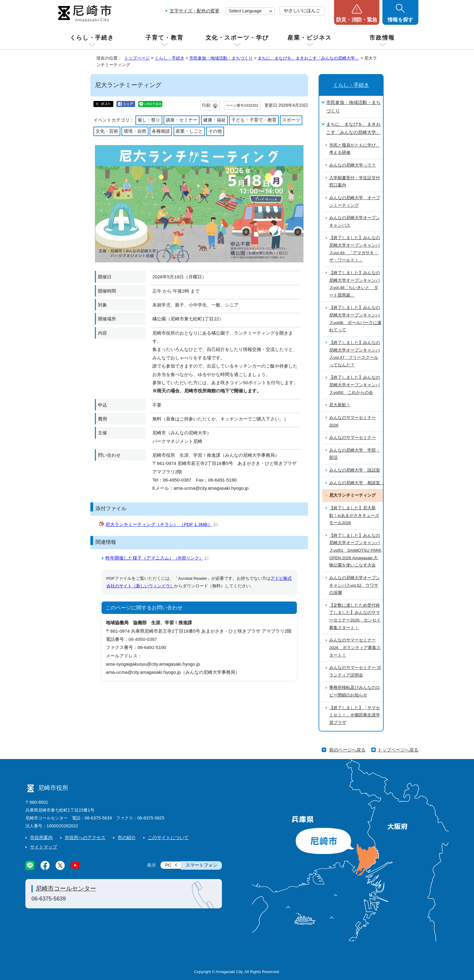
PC (168, 865)
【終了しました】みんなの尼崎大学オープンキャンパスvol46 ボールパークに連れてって (355, 319)
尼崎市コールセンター (66, 888)
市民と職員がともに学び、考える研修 (355, 149)
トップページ (137, 58)
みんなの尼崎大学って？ (352, 165)
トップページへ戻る (398, 750)
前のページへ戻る (347, 750)
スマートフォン (201, 865)
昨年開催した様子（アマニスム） (157, 558)
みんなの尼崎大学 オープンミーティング (355, 202)
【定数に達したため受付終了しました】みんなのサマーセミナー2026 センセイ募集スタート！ (355, 617)
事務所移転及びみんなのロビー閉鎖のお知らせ (355, 691)
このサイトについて (168, 837)
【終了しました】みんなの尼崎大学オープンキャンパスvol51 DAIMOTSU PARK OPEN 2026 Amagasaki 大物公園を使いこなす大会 (355, 550)
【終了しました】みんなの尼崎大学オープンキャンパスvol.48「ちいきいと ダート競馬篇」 (355, 284)
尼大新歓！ (340, 405)
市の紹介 (127, 837)
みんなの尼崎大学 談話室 (355, 470)
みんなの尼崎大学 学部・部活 (355, 454)
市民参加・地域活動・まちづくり (221, 58)
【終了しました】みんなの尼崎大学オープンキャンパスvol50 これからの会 (355, 385)
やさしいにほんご (302, 10)
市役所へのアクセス (85, 837)
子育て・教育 (164, 38)
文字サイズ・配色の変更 (195, 11)
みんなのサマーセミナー (352, 438)
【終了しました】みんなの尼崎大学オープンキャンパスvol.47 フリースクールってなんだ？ (355, 354)
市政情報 (382, 38)
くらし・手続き (92, 38)
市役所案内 (41, 837)
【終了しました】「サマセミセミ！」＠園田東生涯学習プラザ (355, 715)
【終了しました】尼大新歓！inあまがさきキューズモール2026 (354, 515)
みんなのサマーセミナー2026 (352, 421)
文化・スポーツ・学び (237, 38)
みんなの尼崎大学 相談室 (356, 483)
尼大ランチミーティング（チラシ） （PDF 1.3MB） (161, 524)
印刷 (206, 105)
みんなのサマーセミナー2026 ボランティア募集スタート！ (355, 647)
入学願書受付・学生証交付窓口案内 (355, 182)
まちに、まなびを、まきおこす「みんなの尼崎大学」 (308, 58)
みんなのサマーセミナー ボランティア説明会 (355, 671)
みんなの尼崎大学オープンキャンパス (355, 222)
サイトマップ (44, 847)
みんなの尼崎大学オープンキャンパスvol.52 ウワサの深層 (355, 585)
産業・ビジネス (310, 38)
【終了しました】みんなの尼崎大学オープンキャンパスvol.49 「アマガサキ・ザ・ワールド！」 (355, 249)
